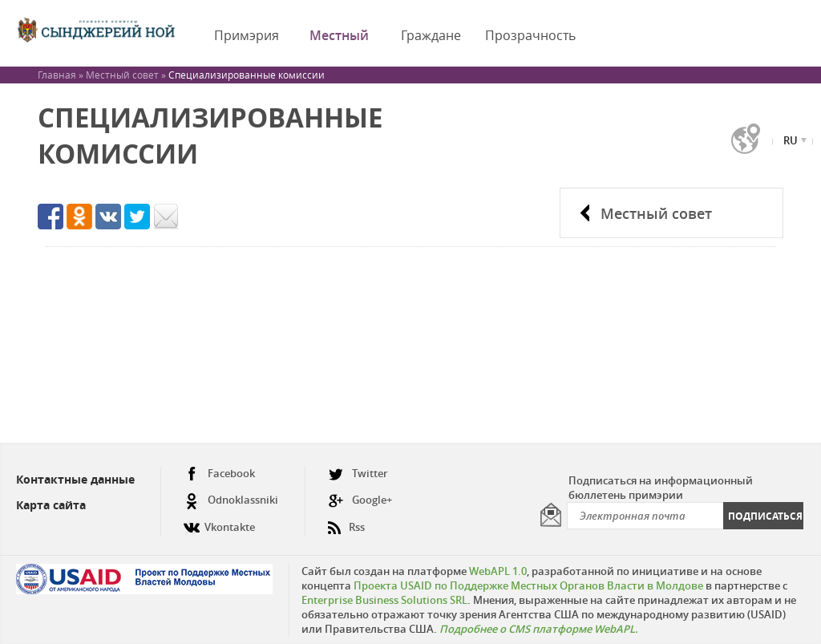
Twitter (358, 474)
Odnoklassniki (231, 500)
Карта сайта (51, 505)
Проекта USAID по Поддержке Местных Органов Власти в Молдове (528, 585)
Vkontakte (219, 521)
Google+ (360, 500)
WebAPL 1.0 (498, 571)
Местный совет (656, 213)
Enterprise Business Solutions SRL (384, 600)
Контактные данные (75, 479)
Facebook (219, 474)
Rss (346, 521)
